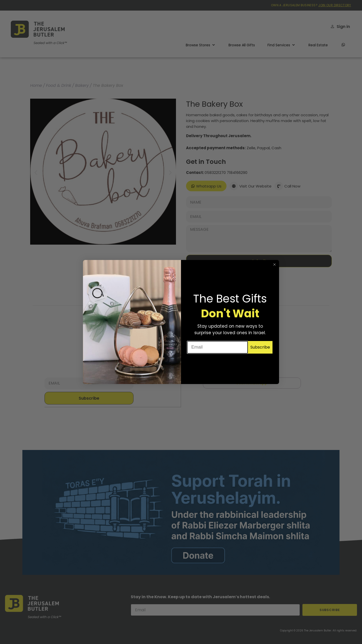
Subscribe (260, 347)
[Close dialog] (275, 264)
